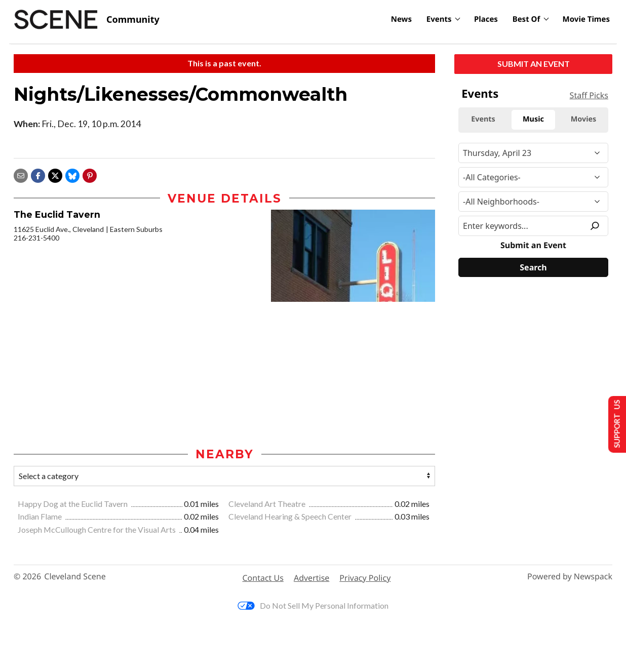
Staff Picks (589, 95)
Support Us (614, 424)
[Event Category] (533, 177)
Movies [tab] (584, 119)
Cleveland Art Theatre (268, 504)
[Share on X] (55, 174)
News (401, 19)
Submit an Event (534, 64)
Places (486, 19)
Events (439, 19)
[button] (90, 174)
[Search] (533, 267)
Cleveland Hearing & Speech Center (291, 516)
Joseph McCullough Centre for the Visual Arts (97, 529)
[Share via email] (21, 174)
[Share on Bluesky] (72, 174)
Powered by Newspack (570, 577)
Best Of (526, 19)
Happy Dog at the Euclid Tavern (73, 504)
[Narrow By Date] (533, 153)
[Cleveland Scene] (87, 20)
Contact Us (263, 578)
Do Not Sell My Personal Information (313, 605)
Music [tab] (533, 119)
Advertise (311, 578)
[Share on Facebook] (38, 174)
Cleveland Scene (75, 577)
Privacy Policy (365, 578)
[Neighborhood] (533, 202)
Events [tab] (483, 119)
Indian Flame (41, 516)
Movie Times (586, 19)
